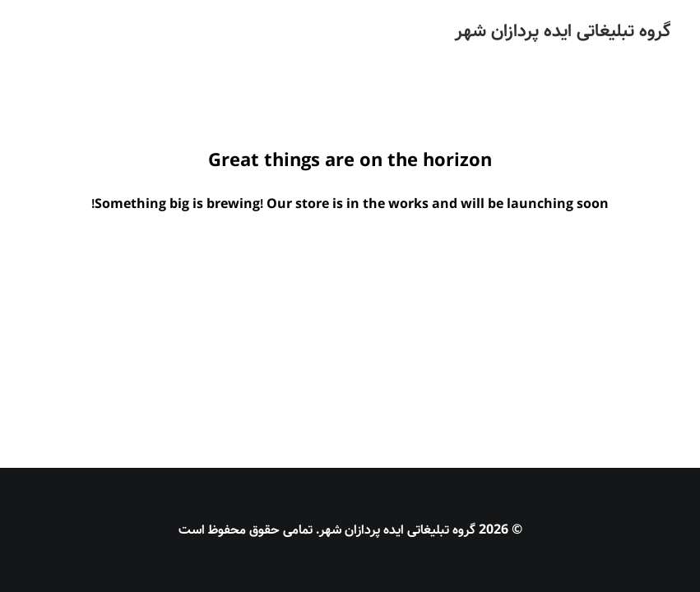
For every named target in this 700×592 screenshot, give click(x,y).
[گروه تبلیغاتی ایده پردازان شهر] (563, 31)
